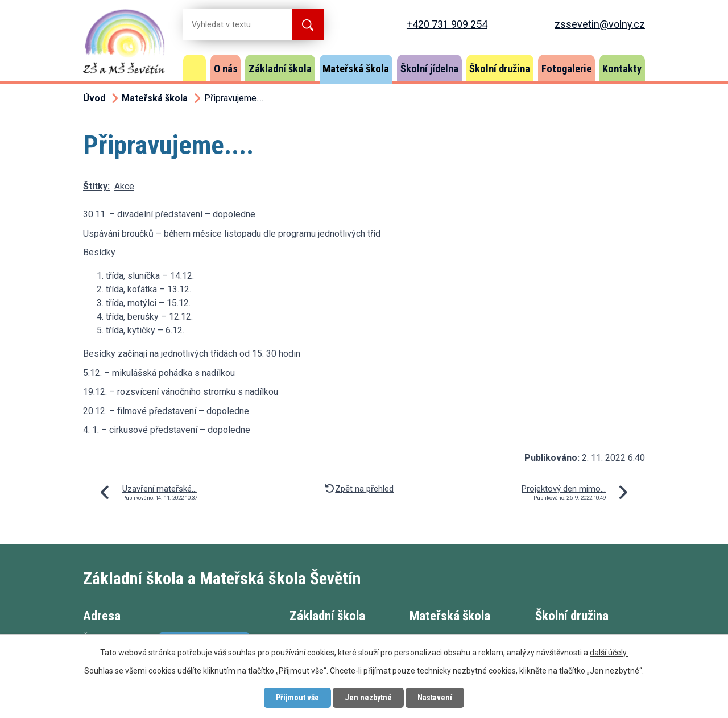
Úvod (195, 68)
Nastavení (435, 698)
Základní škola (280, 69)
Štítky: (96, 186)
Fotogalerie (566, 69)
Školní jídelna (429, 69)
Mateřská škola (356, 69)
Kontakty (622, 69)
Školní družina (500, 69)
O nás (226, 69)
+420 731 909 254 (447, 24)
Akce (124, 186)
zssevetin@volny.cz (600, 24)
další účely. (609, 653)
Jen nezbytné (368, 698)
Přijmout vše (297, 698)
